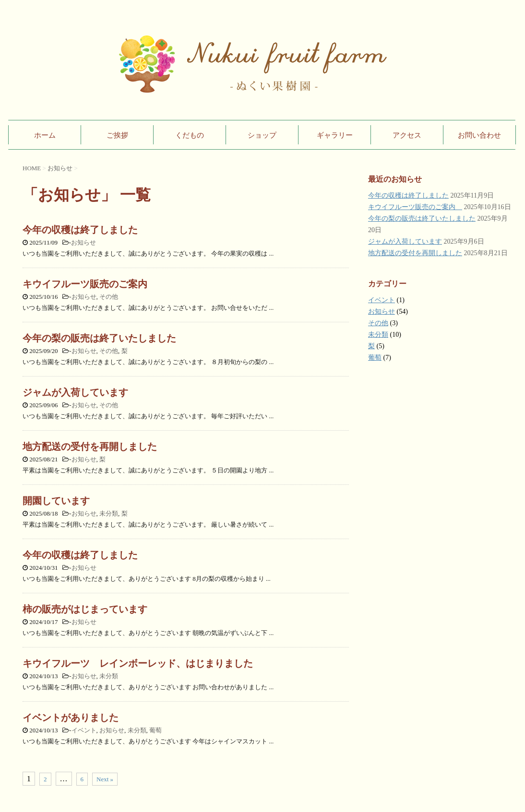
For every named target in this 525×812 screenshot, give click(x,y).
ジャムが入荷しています (75, 392)
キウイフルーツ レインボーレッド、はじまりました (138, 663)
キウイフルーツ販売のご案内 (90, 284)
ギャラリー (335, 135)
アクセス (407, 135)
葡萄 (155, 730)
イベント (84, 730)
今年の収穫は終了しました (80, 230)
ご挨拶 (117, 135)
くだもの (190, 135)
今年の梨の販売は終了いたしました (99, 338)
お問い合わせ (479, 135)
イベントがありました (71, 718)
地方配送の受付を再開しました (90, 447)
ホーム (45, 135)
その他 (109, 297)
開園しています (56, 501)
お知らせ (84, 242)
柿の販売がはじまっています (85, 609)
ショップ (262, 135)
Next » (105, 779)
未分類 (109, 513)
